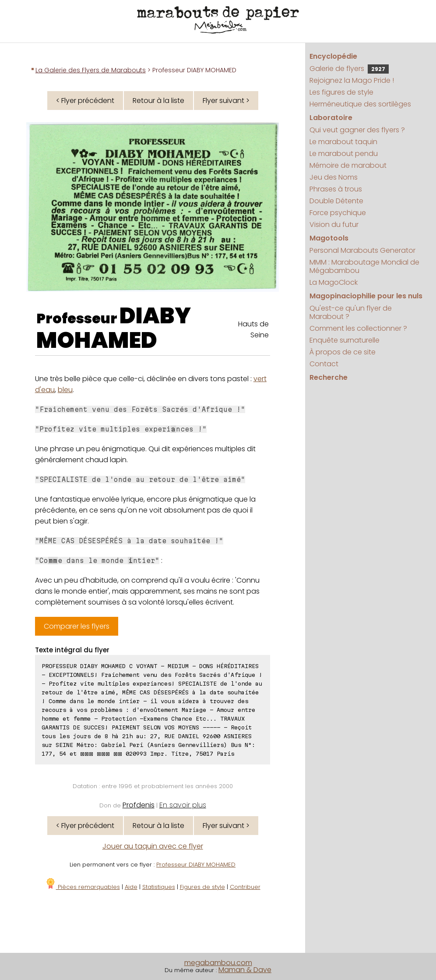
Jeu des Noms (334, 177)
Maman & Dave (245, 970)
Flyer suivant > (226, 101)
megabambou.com (218, 963)
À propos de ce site (343, 352)
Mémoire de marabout (348, 165)
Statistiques (159, 887)
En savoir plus (183, 805)
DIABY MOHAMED (114, 328)
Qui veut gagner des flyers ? (357, 130)
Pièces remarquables (83, 887)
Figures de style (202, 887)
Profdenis (139, 805)
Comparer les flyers (77, 626)
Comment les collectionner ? (358, 328)
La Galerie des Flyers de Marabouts (91, 70)
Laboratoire (331, 118)
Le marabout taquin (343, 142)
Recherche (329, 377)
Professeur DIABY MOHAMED (196, 865)
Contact (324, 364)
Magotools (329, 238)
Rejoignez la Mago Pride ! (352, 80)
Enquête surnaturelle (345, 340)
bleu (65, 390)
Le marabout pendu (344, 154)
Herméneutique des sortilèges (360, 104)
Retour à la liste (158, 101)
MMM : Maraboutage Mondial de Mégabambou (364, 266)
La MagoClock (334, 282)
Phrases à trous (336, 189)
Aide (131, 887)
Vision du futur (334, 225)
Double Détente (336, 201)
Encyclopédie (333, 56)
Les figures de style (341, 92)
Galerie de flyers (349, 69)
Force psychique (338, 213)
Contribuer (245, 887)
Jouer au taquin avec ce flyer (153, 846)
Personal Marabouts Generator (362, 250)
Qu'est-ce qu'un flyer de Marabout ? (351, 312)
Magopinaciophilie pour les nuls (366, 296)
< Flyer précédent (85, 101)
